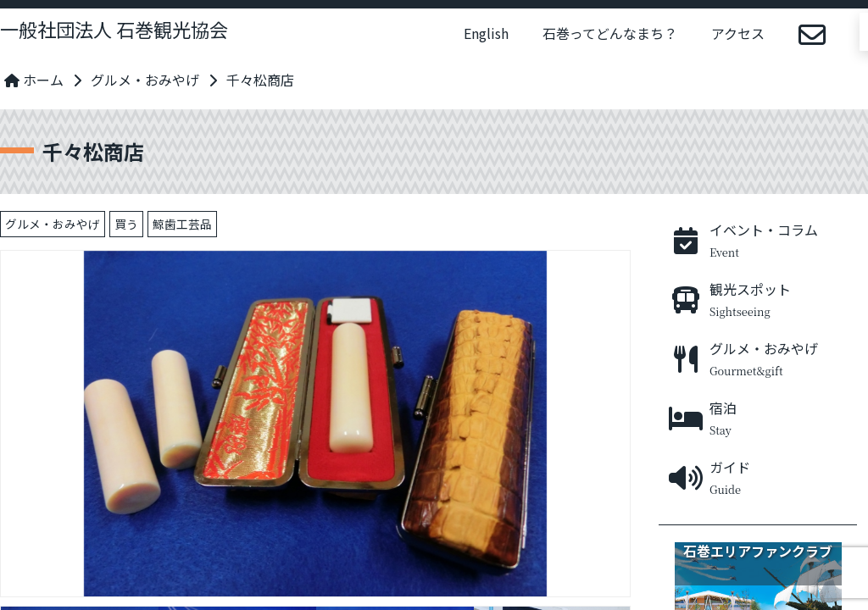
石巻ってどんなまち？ (610, 33)
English (486, 33)
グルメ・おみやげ (145, 80)
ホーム (34, 80)
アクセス (738, 33)
